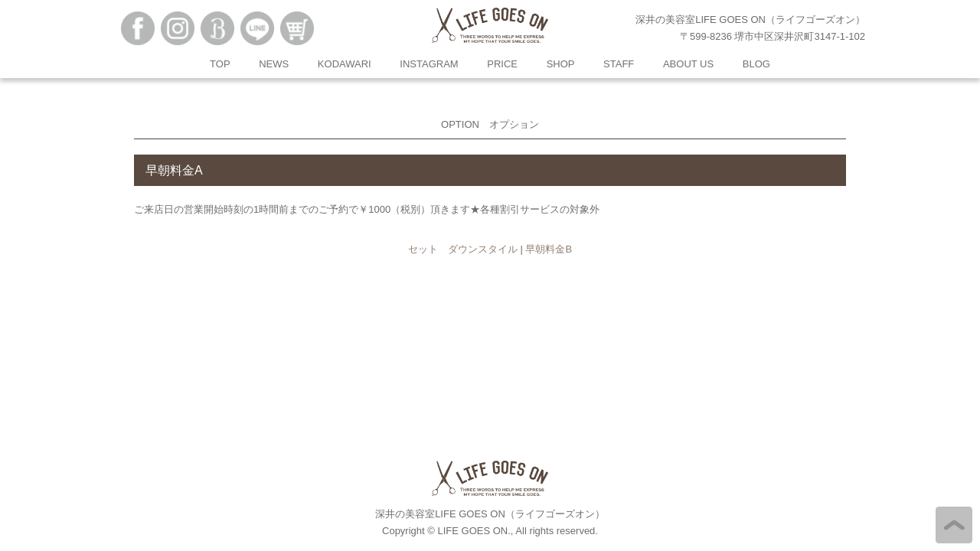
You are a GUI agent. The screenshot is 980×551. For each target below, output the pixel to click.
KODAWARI (345, 64)
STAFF (619, 64)
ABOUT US (688, 64)
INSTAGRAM (429, 64)
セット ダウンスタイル (463, 249)
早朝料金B (549, 249)
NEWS (274, 64)
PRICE (502, 64)
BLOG (756, 64)
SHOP (561, 64)
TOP (220, 64)
